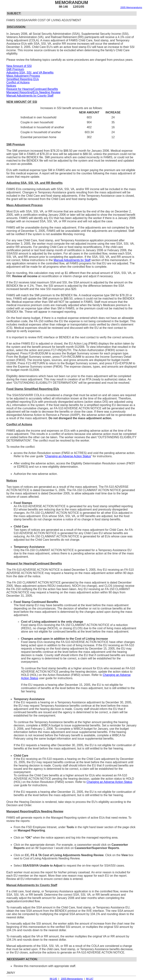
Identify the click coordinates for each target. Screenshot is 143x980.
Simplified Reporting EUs (23, 79)
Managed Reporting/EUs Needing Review (33, 92)
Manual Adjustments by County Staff (30, 96)
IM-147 (90, 979)
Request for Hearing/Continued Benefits (32, 89)
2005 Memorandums (131, 7)
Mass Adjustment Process (23, 76)
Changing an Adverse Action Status (68, 456)
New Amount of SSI (19, 66)
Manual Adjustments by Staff (72, 260)
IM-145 (53, 979)
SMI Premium (15, 69)
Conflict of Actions (18, 82)
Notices (11, 86)
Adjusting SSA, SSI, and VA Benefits (30, 73)
